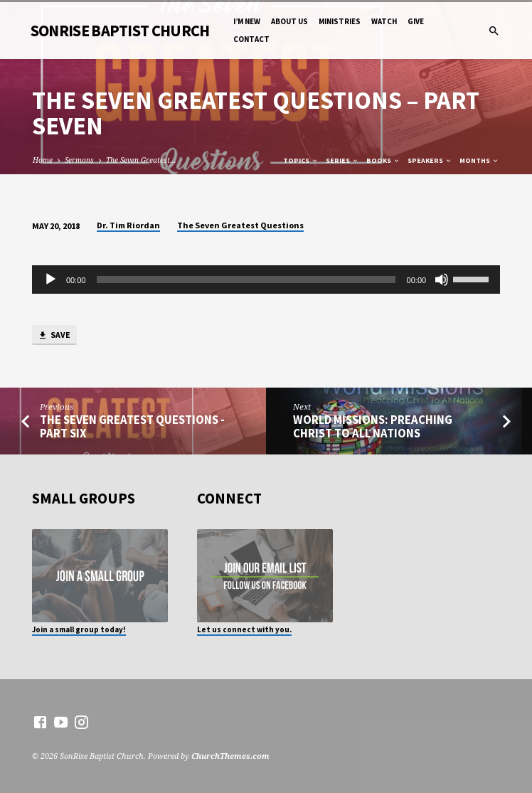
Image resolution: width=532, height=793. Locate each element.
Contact (251, 39)
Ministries (340, 21)
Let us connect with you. (244, 629)
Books (383, 160)
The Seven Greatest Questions (240, 225)
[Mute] (442, 280)
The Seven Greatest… (141, 160)
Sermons (79, 160)
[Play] (50, 280)
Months (479, 160)
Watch (384, 21)
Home (43, 160)
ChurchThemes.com (230, 756)
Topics (301, 160)
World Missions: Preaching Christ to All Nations (373, 427)
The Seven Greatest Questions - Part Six (132, 427)
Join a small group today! (79, 629)
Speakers (430, 160)
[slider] (246, 280)
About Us (289, 21)
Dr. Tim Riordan (128, 225)
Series (342, 160)
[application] (266, 280)
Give (416, 21)
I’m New (247, 21)
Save (54, 335)
